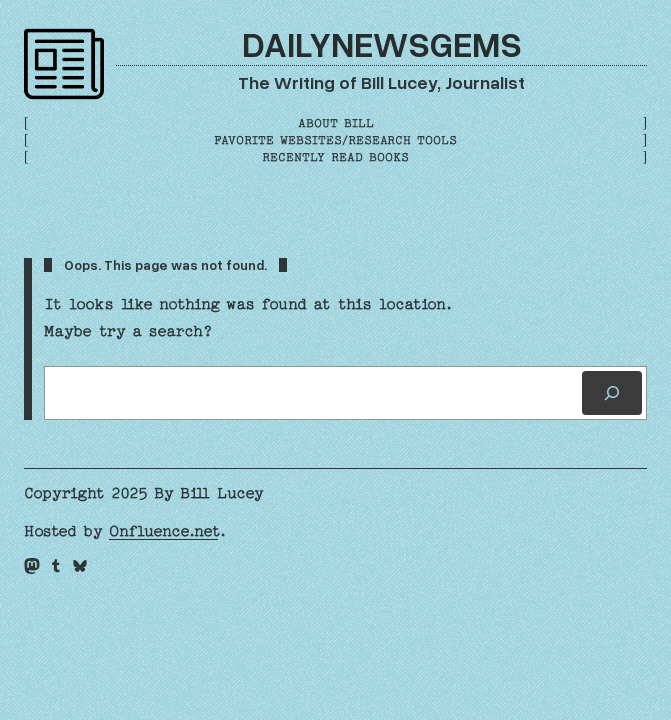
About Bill (336, 123)
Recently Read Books (335, 157)
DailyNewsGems (382, 43)
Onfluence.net (163, 531)
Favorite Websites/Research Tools (335, 140)
